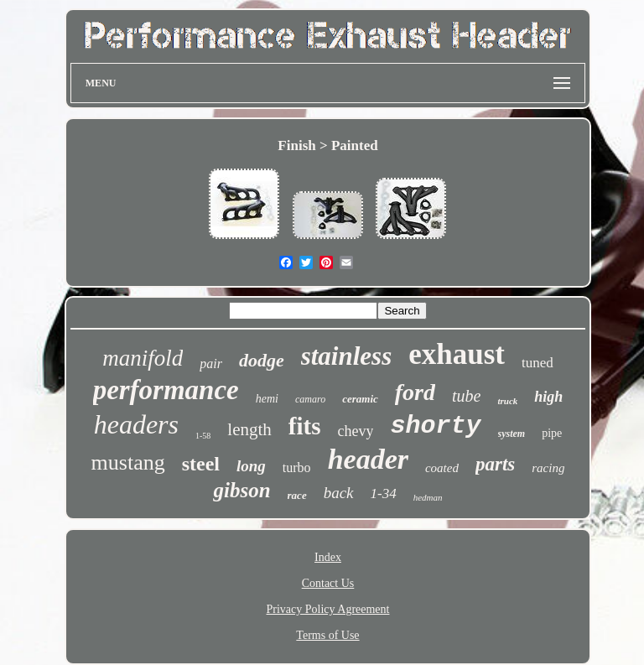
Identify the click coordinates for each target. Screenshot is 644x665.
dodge (262, 360)
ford (415, 392)
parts (495, 464)
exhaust (457, 354)
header (368, 459)
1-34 (384, 494)
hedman (428, 497)
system (512, 434)
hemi (267, 399)
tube (466, 396)
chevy (356, 431)
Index (328, 557)
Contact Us (328, 583)
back (339, 493)
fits (305, 426)
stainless (347, 356)
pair (211, 364)
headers (136, 424)
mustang (128, 462)
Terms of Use (327, 635)
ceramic (360, 399)
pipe (552, 433)
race (297, 495)
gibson (241, 490)
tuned (538, 363)
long (251, 466)
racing (548, 468)
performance (166, 390)
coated (442, 468)
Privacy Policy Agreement (328, 609)
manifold (143, 358)
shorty (435, 426)
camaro (310, 399)
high (548, 397)
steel (201, 464)
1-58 (203, 436)
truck (507, 401)
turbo (297, 468)
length (249, 429)
